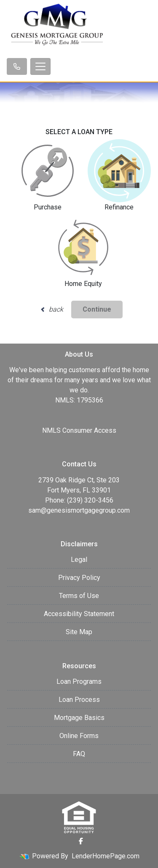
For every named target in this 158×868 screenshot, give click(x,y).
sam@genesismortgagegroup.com (79, 510)
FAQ (79, 754)
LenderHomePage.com (106, 856)
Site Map (79, 632)
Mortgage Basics (79, 718)
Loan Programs (79, 681)
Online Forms (79, 736)
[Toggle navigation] (40, 66)
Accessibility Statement (79, 614)
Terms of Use (79, 596)
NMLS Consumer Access (79, 430)
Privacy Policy (79, 578)
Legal (79, 560)
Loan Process (79, 700)
